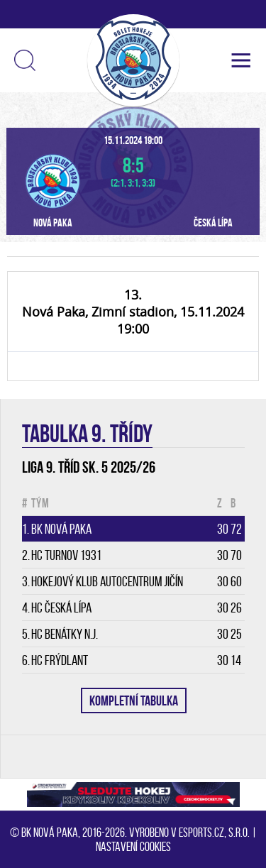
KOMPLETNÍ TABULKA (134, 701)
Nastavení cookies (133, 847)
